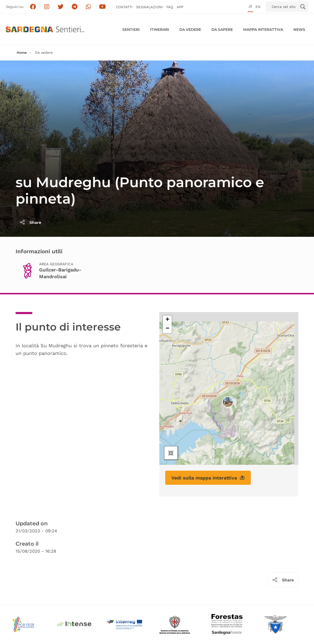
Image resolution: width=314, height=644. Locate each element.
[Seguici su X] (61, 7)
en (258, 7)
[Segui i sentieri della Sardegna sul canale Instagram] (47, 7)
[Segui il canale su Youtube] (102, 7)
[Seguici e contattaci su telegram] (75, 7)
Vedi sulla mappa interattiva (208, 478)
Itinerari (159, 30)
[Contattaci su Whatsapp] (89, 7)
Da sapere (222, 30)
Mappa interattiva (263, 30)
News (299, 30)
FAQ (170, 7)
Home (22, 53)
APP (180, 7)
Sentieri (131, 30)
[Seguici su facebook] (33, 7)
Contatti (124, 7)
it (250, 7)
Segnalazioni (150, 7)
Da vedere (190, 30)
